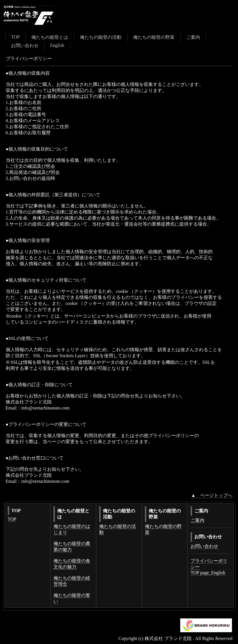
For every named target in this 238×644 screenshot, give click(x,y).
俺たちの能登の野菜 (154, 37)
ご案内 (193, 37)
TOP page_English (208, 573)
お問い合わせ (25, 46)
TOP (16, 37)
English (57, 45)
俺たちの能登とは (50, 37)
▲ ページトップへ (212, 495)
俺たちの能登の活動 (101, 37)
